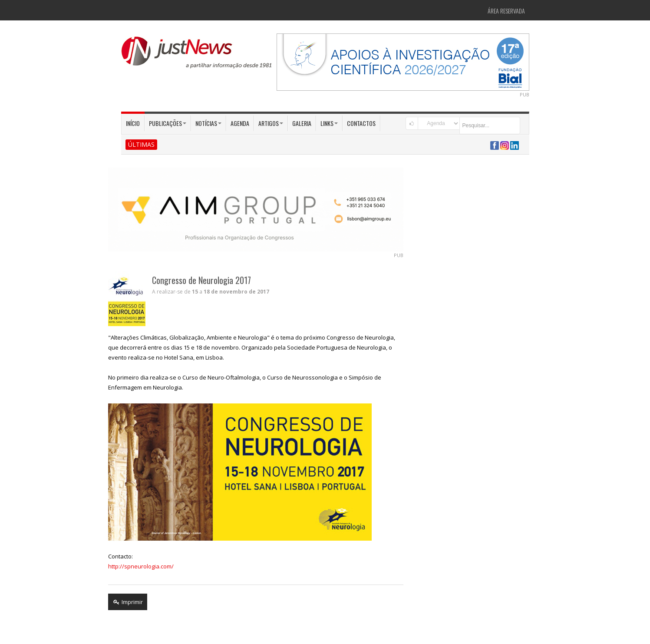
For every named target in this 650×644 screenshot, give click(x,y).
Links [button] (329, 123)
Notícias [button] (208, 123)
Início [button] (133, 123)
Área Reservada (506, 11)
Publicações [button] (168, 123)
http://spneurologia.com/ (141, 566)
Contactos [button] (361, 123)
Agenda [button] (240, 123)
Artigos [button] (271, 123)
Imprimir (128, 602)
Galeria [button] (302, 123)
